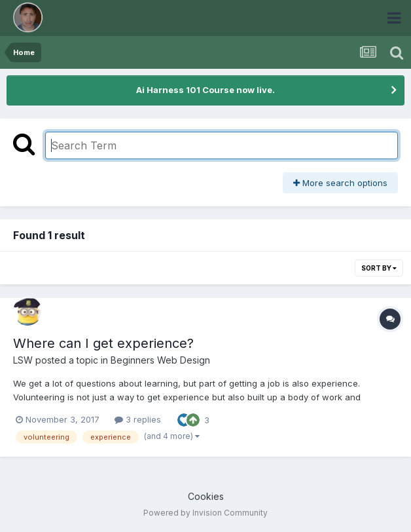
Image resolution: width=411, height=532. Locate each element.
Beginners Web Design (160, 360)
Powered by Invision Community (205, 513)
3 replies (138, 419)
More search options (340, 183)
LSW (23, 360)
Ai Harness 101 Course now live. (205, 90)
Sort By (379, 268)
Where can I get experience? (103, 343)
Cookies (206, 496)
